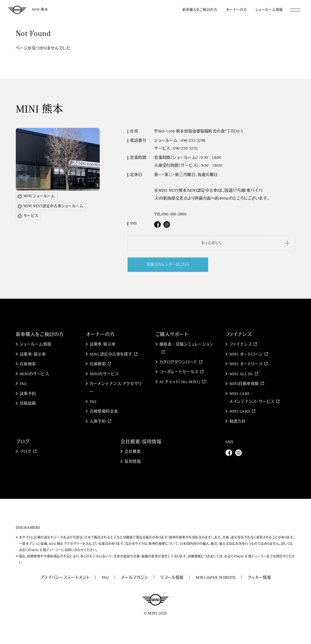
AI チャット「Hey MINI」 (180, 382)
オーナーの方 (236, 10)
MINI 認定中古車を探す (111, 355)
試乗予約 (28, 394)
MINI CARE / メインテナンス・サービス (252, 398)
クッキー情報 (260, 578)
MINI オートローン (246, 355)
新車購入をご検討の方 (200, 10)
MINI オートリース (246, 364)
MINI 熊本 (40, 10)
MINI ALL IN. (241, 374)
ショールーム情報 (269, 10)
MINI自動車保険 (244, 384)
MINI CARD (240, 412)
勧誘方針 (238, 422)
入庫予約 (98, 422)
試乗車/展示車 (33, 355)
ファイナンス (241, 345)
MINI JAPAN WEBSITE (216, 578)
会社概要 (133, 452)
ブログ (25, 452)
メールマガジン (135, 578)
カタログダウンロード (178, 362)
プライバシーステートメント (65, 578)
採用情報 (133, 462)
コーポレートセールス (179, 372)
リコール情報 (172, 578)
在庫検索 (28, 364)
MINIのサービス (34, 374)
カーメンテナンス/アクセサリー (116, 388)
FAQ (23, 384)
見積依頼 (28, 404)
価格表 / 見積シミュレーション (186, 345)
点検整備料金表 (104, 412)
